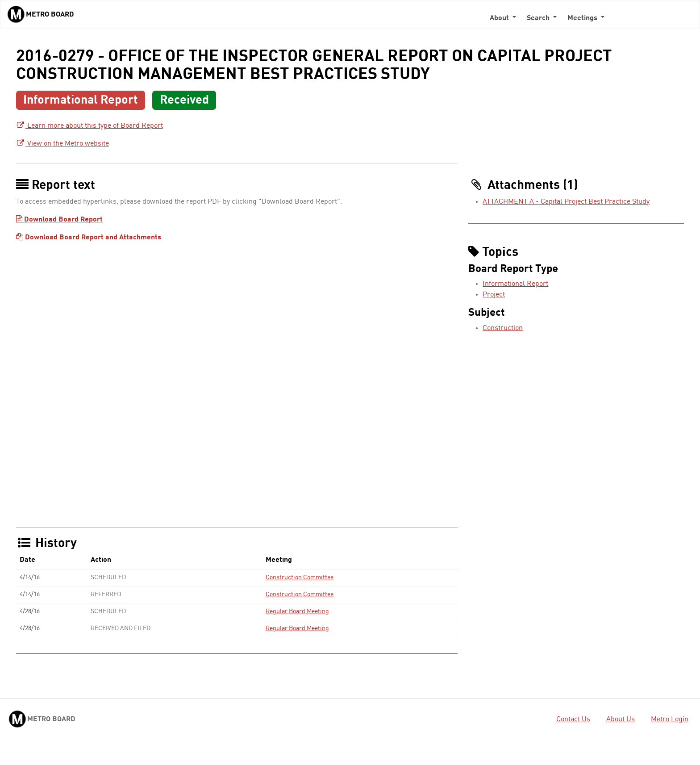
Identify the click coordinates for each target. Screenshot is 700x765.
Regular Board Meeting (297, 611)
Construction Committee (300, 577)
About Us (621, 719)
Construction (503, 328)
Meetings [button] (583, 18)
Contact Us (573, 719)
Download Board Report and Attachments (89, 238)
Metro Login (670, 719)
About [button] (500, 18)
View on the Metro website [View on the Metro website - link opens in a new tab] (62, 144)
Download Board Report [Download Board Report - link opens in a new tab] (59, 220)
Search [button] (539, 18)
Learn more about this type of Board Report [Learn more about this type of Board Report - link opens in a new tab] (90, 126)
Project (494, 295)
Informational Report (515, 284)
